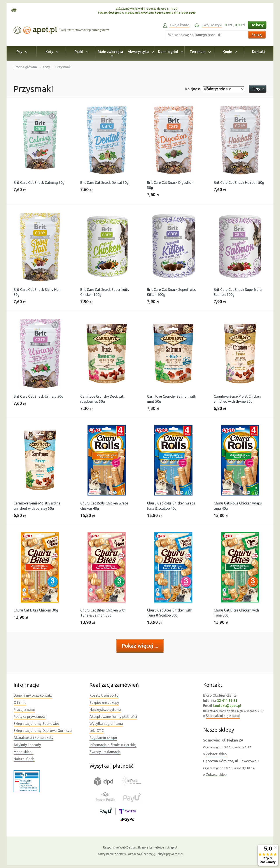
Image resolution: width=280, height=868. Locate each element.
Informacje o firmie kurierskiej (113, 745)
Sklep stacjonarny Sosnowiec (37, 724)
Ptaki (81, 52)
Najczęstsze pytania (105, 710)
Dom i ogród (170, 52)
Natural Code (24, 759)
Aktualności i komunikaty (33, 738)
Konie (229, 52)
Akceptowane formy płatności (113, 717)
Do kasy (257, 25)
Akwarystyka (140, 52)
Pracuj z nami (24, 710)
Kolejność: (193, 89)
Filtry (258, 89)
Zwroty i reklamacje (105, 752)
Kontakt (259, 52)
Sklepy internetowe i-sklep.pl (140, 847)
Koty (51, 52)
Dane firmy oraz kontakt (33, 695)
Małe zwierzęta (110, 54)
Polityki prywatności (169, 854)
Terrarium (199, 52)
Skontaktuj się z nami (223, 716)
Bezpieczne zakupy (104, 703)
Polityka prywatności (30, 717)
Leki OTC (97, 731)
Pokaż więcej (138, 646)
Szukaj (257, 35)
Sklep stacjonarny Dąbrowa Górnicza (43, 731)
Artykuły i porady (27, 745)
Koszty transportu (104, 695)
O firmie (20, 703)
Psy (21, 52)
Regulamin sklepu (103, 738)
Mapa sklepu (24, 752)
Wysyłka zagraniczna (106, 724)
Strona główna (25, 67)
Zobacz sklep (216, 754)
